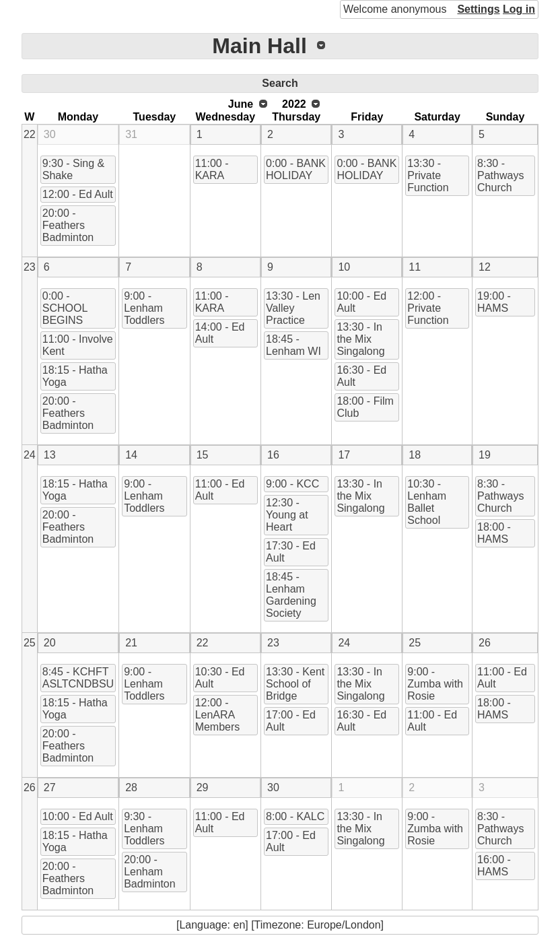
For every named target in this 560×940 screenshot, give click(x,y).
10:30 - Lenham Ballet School (427, 502)
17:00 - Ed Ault (291, 721)
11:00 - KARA (212, 169)
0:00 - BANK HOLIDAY (296, 169)
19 (485, 455)
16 (273, 455)
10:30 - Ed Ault (220, 678)
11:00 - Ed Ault (220, 490)
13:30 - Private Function (428, 175)
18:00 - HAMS (494, 533)
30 (50, 134)
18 (415, 455)
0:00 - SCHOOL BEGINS (65, 308)
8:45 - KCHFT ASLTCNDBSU (78, 678)
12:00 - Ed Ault (78, 194)
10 (344, 267)
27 (50, 787)
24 (30, 455)
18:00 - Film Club (365, 407)
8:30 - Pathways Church (500, 175)
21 (131, 643)
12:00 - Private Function (428, 308)
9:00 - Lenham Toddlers (144, 308)
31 (131, 134)
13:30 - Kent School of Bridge (295, 684)
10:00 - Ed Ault (361, 302)
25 (30, 643)
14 (131, 455)
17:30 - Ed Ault (291, 552)
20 (50, 643)
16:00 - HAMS (494, 866)
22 (30, 134)
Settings (478, 9)
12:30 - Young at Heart (287, 515)
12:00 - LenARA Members (218, 715)
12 (485, 267)
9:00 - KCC (292, 484)
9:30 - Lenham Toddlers (144, 829)
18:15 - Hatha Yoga (75, 376)
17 (344, 455)
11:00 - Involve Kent (78, 345)
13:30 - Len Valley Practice (293, 308)
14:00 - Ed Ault (220, 333)
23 (30, 267)
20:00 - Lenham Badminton (150, 872)
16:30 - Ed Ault (361, 376)
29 (203, 787)
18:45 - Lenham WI (293, 345)
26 (485, 643)
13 (50, 455)
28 (131, 787)
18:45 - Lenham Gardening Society (291, 595)
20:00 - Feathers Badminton (68, 225)
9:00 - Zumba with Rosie (435, 684)
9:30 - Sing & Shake (74, 169)
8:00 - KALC (295, 816)
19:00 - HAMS (494, 302)
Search (280, 83)
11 (415, 267)
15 (203, 455)
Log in (519, 9)
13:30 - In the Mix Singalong (360, 339)
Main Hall (259, 46)
